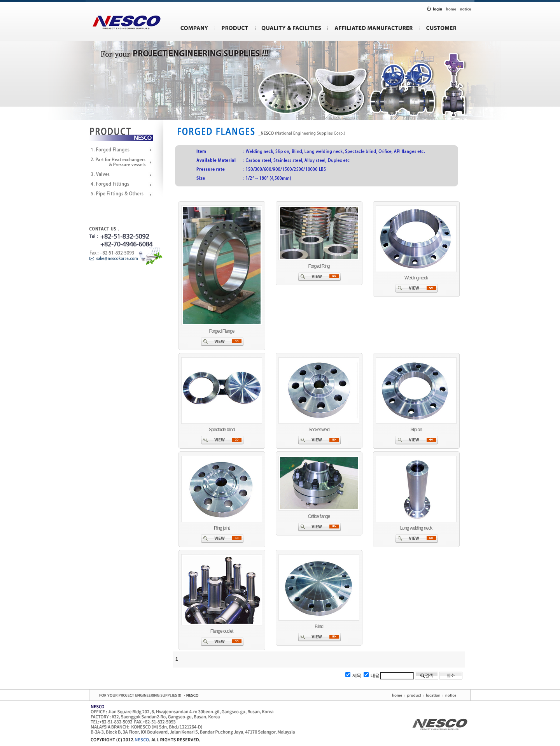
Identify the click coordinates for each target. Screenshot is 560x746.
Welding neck (416, 278)
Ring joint (222, 528)
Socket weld (319, 430)
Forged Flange (221, 331)
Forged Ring (319, 266)
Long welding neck (416, 528)
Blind (319, 627)
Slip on (416, 430)
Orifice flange (319, 516)
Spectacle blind (222, 430)
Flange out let (222, 631)
